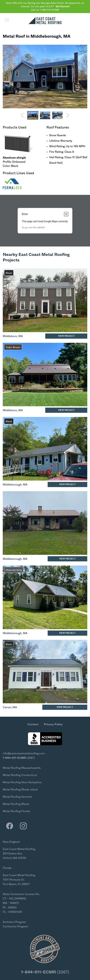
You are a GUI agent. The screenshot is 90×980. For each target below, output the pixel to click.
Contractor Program (15, 927)
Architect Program (14, 922)
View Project (66, 336)
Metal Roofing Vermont (17, 797)
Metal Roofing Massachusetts (22, 768)
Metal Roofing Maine (16, 804)
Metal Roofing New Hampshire (22, 782)
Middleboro (10, 336)
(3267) (19, 758)
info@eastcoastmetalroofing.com (24, 753)
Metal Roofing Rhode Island (20, 790)
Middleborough (46, 36)
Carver (7, 707)
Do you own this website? (33, 228)
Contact (33, 724)
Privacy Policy (53, 724)
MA (67, 36)
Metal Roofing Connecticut (20, 775)
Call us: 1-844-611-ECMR (45, 10)
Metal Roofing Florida (16, 811)
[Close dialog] (66, 214)
